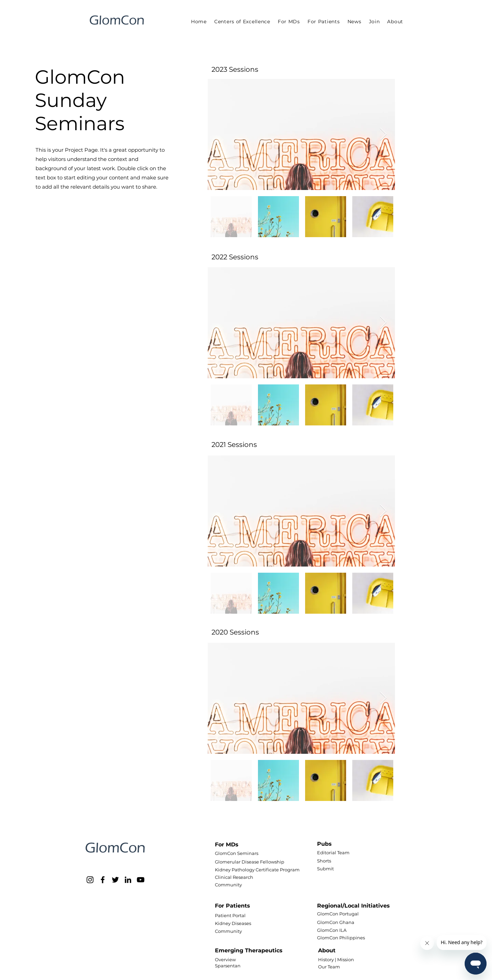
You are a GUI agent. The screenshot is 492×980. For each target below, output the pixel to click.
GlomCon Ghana (336, 922)
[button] (289, 22)
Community (228, 885)
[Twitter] (115, 880)
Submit (325, 869)
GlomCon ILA (332, 930)
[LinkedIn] (128, 880)
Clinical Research (234, 877)
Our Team (329, 967)
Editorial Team (333, 853)
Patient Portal (230, 915)
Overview (225, 959)
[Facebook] (103, 880)
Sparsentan (228, 966)
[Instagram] (90, 880)
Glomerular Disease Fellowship (250, 862)
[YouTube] (141, 880)
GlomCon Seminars (237, 853)
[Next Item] (383, 134)
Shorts (324, 861)
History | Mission (336, 959)
